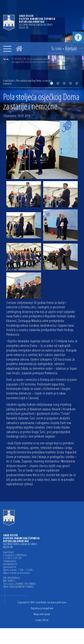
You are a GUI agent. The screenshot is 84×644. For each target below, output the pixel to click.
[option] (46, 61)
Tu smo (56, 49)
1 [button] (52, 83)
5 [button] (77, 83)
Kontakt (71, 49)
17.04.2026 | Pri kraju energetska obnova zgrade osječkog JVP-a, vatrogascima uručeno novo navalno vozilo (42, 61)
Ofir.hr (46, 620)
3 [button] (64, 83)
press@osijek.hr (10, 564)
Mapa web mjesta (42, 614)
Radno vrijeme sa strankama (17, 573)
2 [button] (58, 83)
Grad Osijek (8, 81)
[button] (78, 37)
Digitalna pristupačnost (42, 608)
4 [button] (70, 83)
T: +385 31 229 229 (12, 558)
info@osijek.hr (10, 561)
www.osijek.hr (10, 567)
